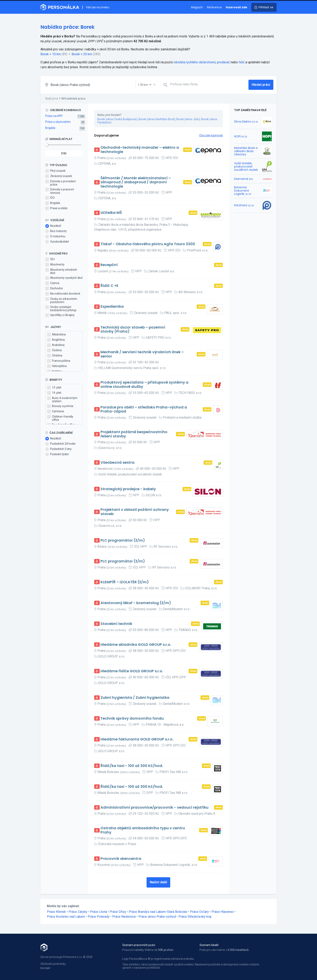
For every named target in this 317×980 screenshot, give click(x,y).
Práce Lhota (98, 912)
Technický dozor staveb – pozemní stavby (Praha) (133, 329)
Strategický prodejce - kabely (128, 489)
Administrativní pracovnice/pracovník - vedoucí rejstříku (154, 808)
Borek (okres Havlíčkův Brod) (157, 119)
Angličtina (56, 340)
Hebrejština (57, 366)
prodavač (223, 62)
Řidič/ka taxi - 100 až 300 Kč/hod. (132, 766)
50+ (50, 259)
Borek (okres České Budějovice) (117, 119)
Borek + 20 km (82, 54)
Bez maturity (56, 231)
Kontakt (45, 968)
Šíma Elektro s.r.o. (246, 122)
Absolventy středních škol (61, 271)
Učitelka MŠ (111, 213)
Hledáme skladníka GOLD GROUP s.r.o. (136, 645)
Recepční (109, 265)
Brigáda (50, 128)
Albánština (56, 335)
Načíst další (158, 882)
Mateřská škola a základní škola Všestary (246, 151)
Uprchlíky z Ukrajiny (60, 315)
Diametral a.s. (244, 179)
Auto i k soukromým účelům (62, 400)
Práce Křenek (56, 912)
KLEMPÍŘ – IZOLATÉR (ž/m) (125, 582)
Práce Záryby (78, 912)
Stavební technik (116, 624)
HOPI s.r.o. (241, 136)
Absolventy (55, 265)
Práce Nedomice (124, 917)
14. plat (54, 393)
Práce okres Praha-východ (157, 917)
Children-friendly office (60, 418)
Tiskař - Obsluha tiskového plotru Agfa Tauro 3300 (148, 244)
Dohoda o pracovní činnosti (60, 191)
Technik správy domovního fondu (132, 719)
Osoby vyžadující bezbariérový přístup (61, 309)
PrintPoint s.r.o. (244, 205)
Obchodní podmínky (53, 964)
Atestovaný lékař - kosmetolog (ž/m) (136, 603)
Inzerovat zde (237, 7)
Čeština (54, 350)
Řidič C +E (109, 286)
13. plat (54, 388)
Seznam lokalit (209, 945)
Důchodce (54, 288)
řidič (242, 62)
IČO (50, 198)
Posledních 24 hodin (60, 444)
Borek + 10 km (51, 54)
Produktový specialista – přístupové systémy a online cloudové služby (144, 384)
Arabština (56, 345)
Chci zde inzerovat (211, 135)
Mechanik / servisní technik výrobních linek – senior (142, 354)
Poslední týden (57, 454)
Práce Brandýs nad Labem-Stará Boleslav (158, 912)
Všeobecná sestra (117, 463)
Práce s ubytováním (58, 122)
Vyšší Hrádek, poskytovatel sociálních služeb (246, 167)
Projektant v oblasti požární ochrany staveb (135, 512)
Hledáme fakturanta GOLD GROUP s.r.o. (137, 739)
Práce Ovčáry (199, 912)
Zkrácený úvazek (59, 176)
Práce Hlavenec (223, 912)
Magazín (197, 7)
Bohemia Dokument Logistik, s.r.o (243, 191)
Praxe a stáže (56, 208)
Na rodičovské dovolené (63, 294)
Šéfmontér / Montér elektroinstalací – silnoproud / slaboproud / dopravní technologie (136, 182)
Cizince (52, 283)
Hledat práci (261, 85)
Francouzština (59, 361)
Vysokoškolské (57, 242)
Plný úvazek (55, 171)
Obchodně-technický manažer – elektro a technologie (140, 150)
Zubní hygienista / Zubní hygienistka (135, 698)
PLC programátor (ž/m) (123, 540)
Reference (214, 7)
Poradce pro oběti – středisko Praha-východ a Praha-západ (144, 409)
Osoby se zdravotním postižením (61, 300)
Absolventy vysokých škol (64, 278)
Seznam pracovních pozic (139, 945)
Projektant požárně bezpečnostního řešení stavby (134, 434)
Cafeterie (56, 412)
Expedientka (112, 307)
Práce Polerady (99, 917)
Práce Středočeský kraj (195, 917)
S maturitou (55, 237)
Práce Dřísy (118, 912)
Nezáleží (53, 226)
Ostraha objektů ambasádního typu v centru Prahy (143, 830)
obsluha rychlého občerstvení (195, 62)
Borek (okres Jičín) (188, 119)
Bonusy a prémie (60, 406)
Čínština (55, 356)
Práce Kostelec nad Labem (66, 917)
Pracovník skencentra (121, 859)
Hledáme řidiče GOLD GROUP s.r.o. (132, 671)
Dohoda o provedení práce (60, 183)
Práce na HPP (54, 116)
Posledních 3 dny (58, 449)
